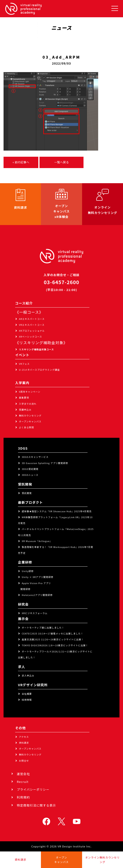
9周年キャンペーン (30, 392)
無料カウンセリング (30, 416)
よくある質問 (26, 427)
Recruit (23, 782)
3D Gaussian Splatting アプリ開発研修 (45, 463)
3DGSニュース (30, 475)
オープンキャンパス (30, 421)
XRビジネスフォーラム (35, 613)
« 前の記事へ (21, 162)
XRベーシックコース (31, 337)
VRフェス (24, 364)
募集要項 (24, 398)
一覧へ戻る (61, 162)
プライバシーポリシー (33, 789)
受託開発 (27, 493)
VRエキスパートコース (32, 325)
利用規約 (23, 797)
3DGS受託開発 (30, 469)
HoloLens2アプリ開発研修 (37, 595)
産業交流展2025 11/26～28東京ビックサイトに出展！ (53, 639)
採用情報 (27, 700)
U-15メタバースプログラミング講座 (39, 370)
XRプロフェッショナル (32, 331)
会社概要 (27, 694)
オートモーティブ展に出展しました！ (43, 628)
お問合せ (24, 761)
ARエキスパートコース (32, 319)
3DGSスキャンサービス (35, 457)
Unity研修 (28, 571)
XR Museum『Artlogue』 (37, 541)
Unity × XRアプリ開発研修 (38, 577)
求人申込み (28, 676)
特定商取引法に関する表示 (36, 805)
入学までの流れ (28, 404)
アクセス (24, 737)
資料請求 (24, 743)
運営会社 (23, 774)
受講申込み (25, 410)
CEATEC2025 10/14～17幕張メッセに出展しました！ (53, 634)
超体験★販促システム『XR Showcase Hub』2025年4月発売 (57, 511)
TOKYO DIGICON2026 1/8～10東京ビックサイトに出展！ (55, 645)
